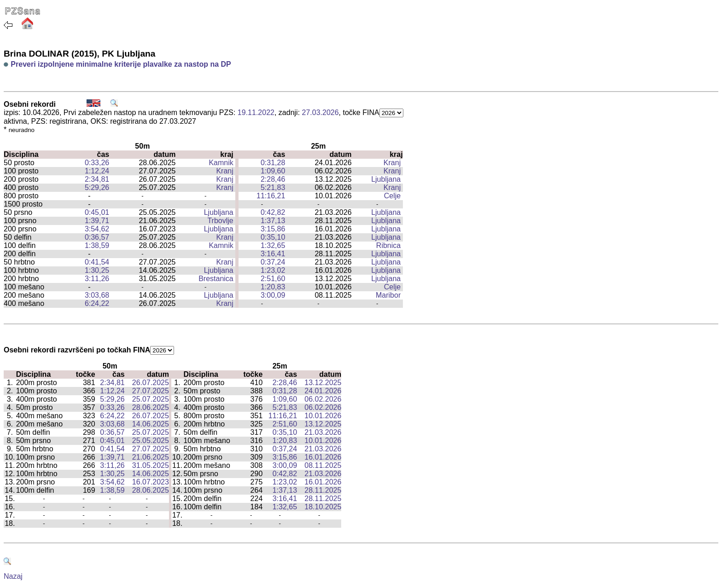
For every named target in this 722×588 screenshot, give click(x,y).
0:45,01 (97, 212)
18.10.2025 (323, 507)
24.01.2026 (323, 391)
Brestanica (216, 279)
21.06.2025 (151, 457)
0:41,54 (97, 262)
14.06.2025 (151, 424)
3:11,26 (97, 279)
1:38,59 (97, 245)
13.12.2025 (323, 383)
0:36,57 (97, 237)
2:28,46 (273, 179)
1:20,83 (273, 287)
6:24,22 (97, 303)
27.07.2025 (151, 391)
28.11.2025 (323, 490)
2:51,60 (273, 279)
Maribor (388, 295)
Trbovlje (220, 221)
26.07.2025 (151, 383)
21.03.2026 (323, 432)
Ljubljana (386, 179)
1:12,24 (97, 171)
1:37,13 (273, 221)
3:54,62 (97, 229)
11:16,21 (271, 196)
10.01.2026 (323, 416)
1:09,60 (273, 171)
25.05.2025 (151, 441)
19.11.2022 (256, 112)
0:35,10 (273, 237)
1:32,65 (273, 245)
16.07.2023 (151, 482)
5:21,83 (273, 187)
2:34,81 (97, 179)
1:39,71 (97, 221)
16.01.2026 (323, 457)
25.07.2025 (151, 399)
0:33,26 (97, 163)
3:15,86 (273, 229)
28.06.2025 (151, 407)
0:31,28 (273, 163)
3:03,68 (97, 295)
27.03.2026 (320, 112)
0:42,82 (273, 212)
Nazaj (13, 576)
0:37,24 (273, 262)
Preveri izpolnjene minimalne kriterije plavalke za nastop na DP (121, 64)
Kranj (392, 163)
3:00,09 (273, 295)
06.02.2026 (323, 399)
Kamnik (221, 163)
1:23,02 (273, 270)
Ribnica (388, 245)
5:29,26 (97, 187)
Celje (392, 196)
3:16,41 (273, 254)
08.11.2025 (323, 465)
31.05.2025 (151, 465)
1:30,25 (97, 270)
